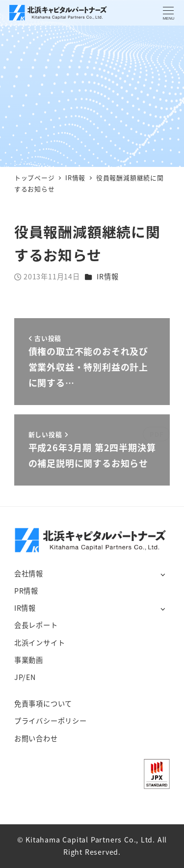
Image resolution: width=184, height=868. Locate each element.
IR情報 (107, 276)
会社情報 (29, 573)
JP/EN (25, 677)
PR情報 (26, 591)
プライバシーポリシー (51, 721)
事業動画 (29, 660)
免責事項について (43, 704)
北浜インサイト (40, 643)
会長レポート (36, 625)
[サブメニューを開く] (163, 574)
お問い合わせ (36, 738)
